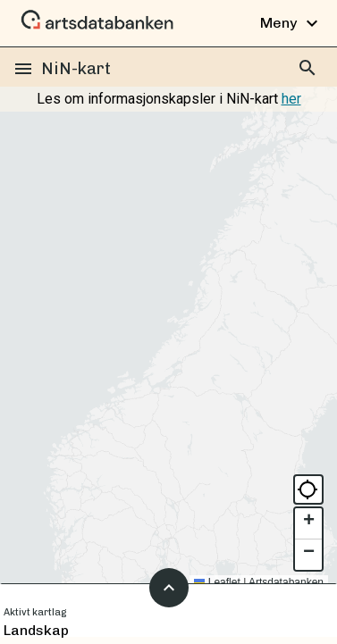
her (291, 99)
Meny (291, 23)
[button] (308, 524)
